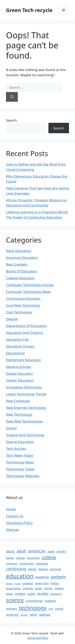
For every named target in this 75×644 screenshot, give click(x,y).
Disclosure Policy (19, 523)
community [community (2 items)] (27, 563)
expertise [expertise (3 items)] (42, 577)
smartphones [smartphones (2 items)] (34, 601)
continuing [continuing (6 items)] (16, 569)
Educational (15, 353)
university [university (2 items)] (12, 615)
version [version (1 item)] (24, 615)
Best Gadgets (17, 264)
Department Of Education (26, 326)
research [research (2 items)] (56, 594)
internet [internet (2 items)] (28, 588)
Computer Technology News (28, 292)
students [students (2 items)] (50, 601)
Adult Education (19, 251)
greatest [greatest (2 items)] (28, 583)
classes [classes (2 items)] (20, 558)
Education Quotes (20, 346)
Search (11, 120)
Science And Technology (25, 435)
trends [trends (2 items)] (59, 609)
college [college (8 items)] (49, 557)
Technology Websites (23, 476)
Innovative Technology (24, 387)
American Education (22, 257)
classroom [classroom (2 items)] (33, 558)
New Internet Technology (26, 408)
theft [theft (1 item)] (51, 609)
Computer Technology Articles (30, 285)
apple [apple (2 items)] (51, 551)
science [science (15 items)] (15, 600)
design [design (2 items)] (32, 569)
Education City (17, 339)
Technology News (20, 462)
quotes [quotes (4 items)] (43, 593)
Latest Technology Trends (26, 394)
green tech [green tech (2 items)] (42, 583)
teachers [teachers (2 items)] (11, 609)
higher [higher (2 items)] (55, 583)
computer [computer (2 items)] (42, 563)
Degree (12, 319)
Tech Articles (16, 448)
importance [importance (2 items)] (13, 588)
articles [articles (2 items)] (61, 551)
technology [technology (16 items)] (33, 608)
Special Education (20, 442)
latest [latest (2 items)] (38, 588)
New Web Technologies (24, 421)
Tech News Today (20, 455)
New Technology (19, 414)
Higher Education (20, 380)
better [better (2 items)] (10, 558)
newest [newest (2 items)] (59, 588)
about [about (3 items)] (10, 551)
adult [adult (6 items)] (21, 551)
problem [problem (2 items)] (20, 594)
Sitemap (12, 530)
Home (11, 509)
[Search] (12, 97)
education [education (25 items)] (20, 576)
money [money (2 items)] (48, 588)
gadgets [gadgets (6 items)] (58, 577)
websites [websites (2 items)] (45, 615)
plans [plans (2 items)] (9, 594)
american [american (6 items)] (37, 551)
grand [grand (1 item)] (18, 584)
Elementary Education (23, 360)
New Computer (18, 401)
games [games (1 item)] (9, 584)
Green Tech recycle (29, 10)
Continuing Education (23, 298)
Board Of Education (21, 271)
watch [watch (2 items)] (33, 615)
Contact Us (15, 516)
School (11, 428)
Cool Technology (19, 312)
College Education (20, 278)
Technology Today (20, 469)
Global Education (19, 373)
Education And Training (24, 333)
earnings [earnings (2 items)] (55, 569)
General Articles (19, 367)
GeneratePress (37, 638)
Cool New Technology (23, 305)
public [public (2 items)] (31, 594)
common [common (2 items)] (12, 563)
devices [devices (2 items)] (43, 569)
